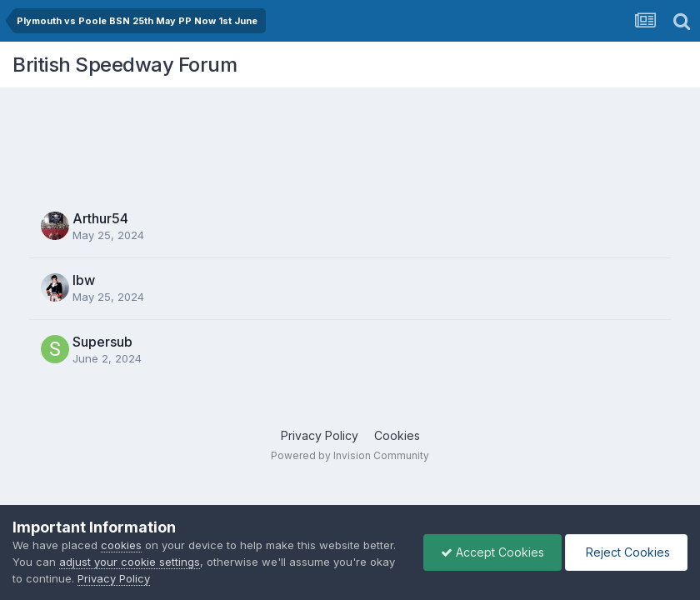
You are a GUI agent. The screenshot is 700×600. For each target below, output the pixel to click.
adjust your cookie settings (130, 562)
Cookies (397, 435)
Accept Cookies (492, 552)
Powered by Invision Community (350, 455)
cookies (121, 545)
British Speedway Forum (125, 65)
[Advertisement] (350, 137)
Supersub (102, 342)
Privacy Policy (320, 435)
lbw (84, 280)
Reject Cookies (626, 552)
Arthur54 (100, 218)
